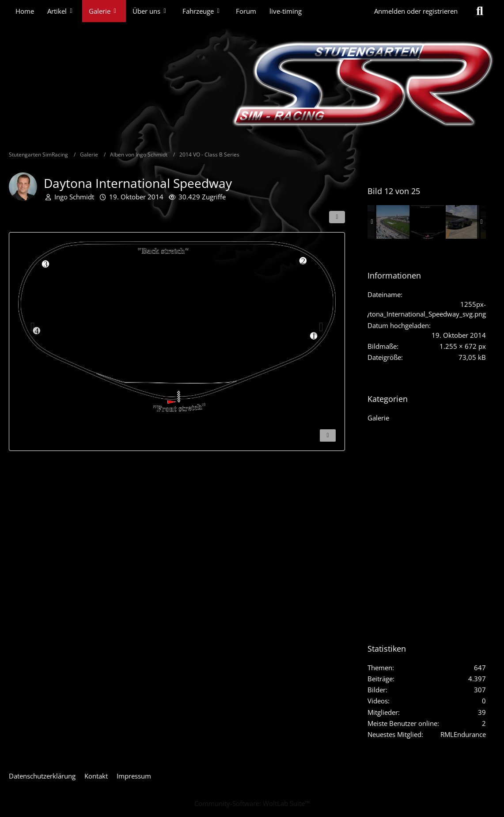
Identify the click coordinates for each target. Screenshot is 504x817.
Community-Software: (252, 803)
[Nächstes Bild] (321, 327)
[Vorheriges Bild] (33, 327)
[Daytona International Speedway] (393, 222)
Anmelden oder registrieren (416, 11)
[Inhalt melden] (328, 435)
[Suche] (480, 11)
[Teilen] (337, 217)
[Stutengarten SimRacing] (252, 84)
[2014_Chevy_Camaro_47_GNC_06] (462, 222)
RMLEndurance (463, 734)
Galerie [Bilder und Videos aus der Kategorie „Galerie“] (378, 418)
